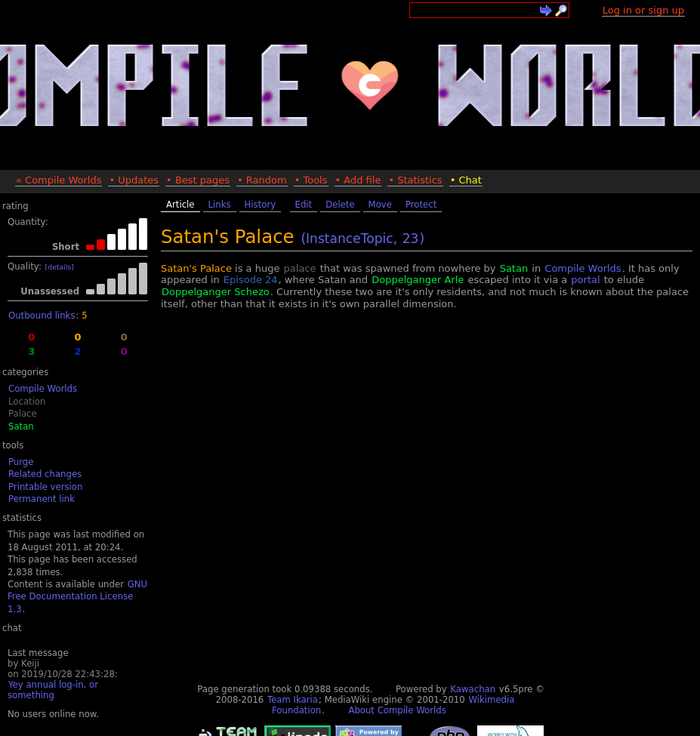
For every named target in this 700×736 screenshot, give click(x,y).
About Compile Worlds (397, 710)
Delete (340, 205)
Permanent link (42, 499)
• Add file (358, 180)
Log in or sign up (643, 10)
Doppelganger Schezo (216, 292)
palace (300, 268)
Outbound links (42, 316)
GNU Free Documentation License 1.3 (77, 597)
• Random (262, 180)
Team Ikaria (293, 700)
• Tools (311, 180)
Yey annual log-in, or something (53, 690)
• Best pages (198, 180)
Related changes (45, 474)
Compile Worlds (43, 389)
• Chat (466, 180)
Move (380, 205)
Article (180, 205)
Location (27, 402)
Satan (21, 427)
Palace (23, 414)
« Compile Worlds (59, 180)
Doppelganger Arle (418, 280)
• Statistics (415, 180)
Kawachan (473, 689)
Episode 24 (251, 280)
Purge (21, 462)
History (261, 205)
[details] (60, 267)
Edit (304, 205)
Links (220, 205)
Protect (421, 205)
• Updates (134, 180)
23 (411, 239)
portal (585, 280)
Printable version (45, 487)
